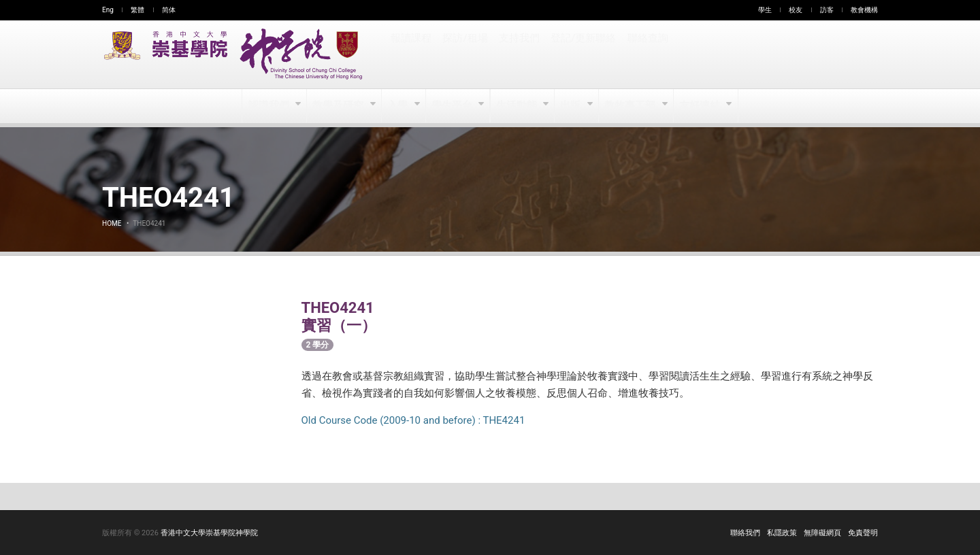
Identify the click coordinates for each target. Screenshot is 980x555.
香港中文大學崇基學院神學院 (209, 533)
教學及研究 (339, 106)
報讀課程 (411, 54)
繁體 (137, 10)
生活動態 (517, 106)
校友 (796, 10)
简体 (169, 10)
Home (112, 223)
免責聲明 (863, 533)
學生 (765, 10)
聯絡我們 (745, 533)
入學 (398, 106)
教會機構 (864, 10)
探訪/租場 (465, 54)
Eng (108, 10)
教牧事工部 (631, 106)
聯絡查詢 (645, 54)
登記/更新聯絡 (582, 54)
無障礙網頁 (822, 533)
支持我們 (519, 54)
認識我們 (270, 106)
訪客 (827, 10)
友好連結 (700, 106)
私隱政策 (782, 533)
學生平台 (453, 106)
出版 (572, 106)
